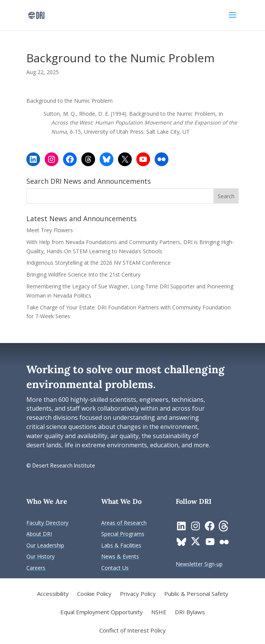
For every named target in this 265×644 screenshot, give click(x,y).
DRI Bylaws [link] (190, 612)
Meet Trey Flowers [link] (50, 230)
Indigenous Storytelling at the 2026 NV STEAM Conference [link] (99, 263)
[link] (36, 15)
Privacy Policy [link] (138, 594)
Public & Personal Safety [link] (196, 594)
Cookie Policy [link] (94, 594)
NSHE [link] (159, 612)
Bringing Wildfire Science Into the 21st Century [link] (84, 274)
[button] (233, 20)
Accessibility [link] (53, 594)
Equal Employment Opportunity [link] (102, 612)
